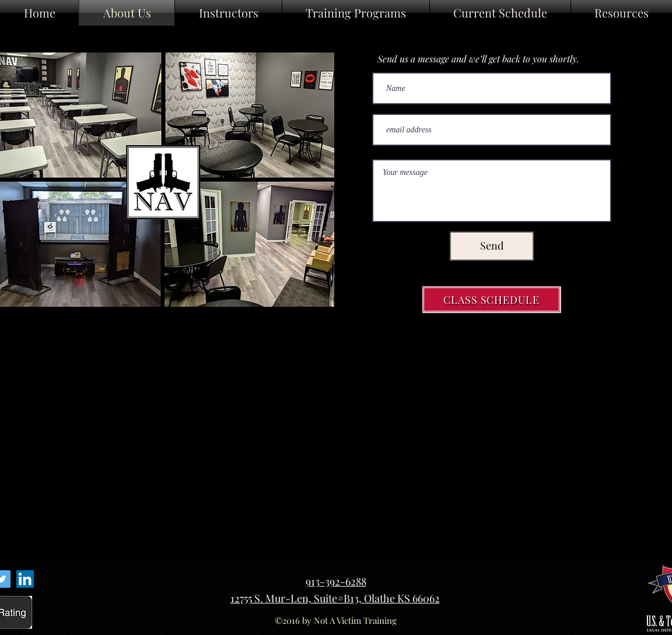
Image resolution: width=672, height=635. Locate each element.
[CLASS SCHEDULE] (491, 299)
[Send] (492, 246)
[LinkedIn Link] (25, 579)
